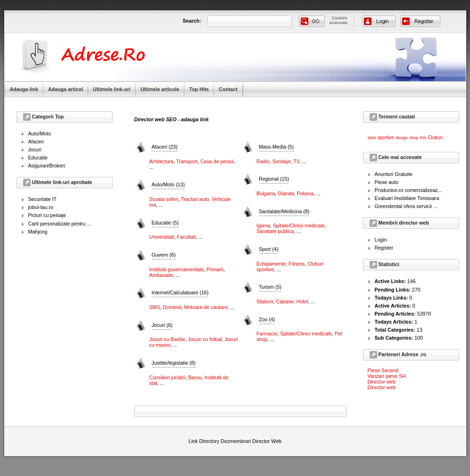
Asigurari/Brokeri (47, 166)
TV (297, 161)
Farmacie (267, 334)
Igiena (263, 225)
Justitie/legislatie (174, 363)
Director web (382, 382)
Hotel (302, 301)
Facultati (186, 237)
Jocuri (35, 150)
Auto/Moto (40, 134)
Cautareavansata (338, 20)
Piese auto (387, 182)
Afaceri (36, 142)
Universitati (162, 237)
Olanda (286, 193)
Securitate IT (42, 199)
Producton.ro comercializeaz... (408, 190)
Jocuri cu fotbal (205, 339)
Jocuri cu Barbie (167, 339)
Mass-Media (276, 147)
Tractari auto (195, 199)
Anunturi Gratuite (394, 174)
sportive (386, 138)
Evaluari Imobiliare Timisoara (407, 198)
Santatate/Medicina (284, 211)
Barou (195, 377)
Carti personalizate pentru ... (60, 224)
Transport (187, 161)
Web (372, 138)
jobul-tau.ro (41, 207)
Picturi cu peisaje (47, 215)
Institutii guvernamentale (177, 269)
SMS (155, 307)
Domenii (172, 307)
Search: (192, 21)
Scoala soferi (164, 199)
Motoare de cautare (206, 307)
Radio (263, 161)
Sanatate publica (275, 231)
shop (414, 138)
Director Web (267, 441)
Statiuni (265, 301)
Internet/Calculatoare (180, 292)
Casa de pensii (217, 161)
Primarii (215, 269)
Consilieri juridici (168, 377)
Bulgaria (266, 193)
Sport (268, 249)
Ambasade (161, 275)
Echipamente (271, 264)
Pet (423, 138)
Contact (228, 89)
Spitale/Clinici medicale (299, 225)
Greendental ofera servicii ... (406, 206)
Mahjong (38, 232)
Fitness (297, 264)
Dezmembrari (236, 441)
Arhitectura (162, 161)
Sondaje (282, 161)
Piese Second (383, 370)
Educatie (38, 158)
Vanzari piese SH (387, 376)
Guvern (164, 255)
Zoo (267, 319)
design (402, 138)
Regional (274, 179)
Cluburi (435, 138)
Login (381, 240)
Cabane (284, 301)
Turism (270, 287)
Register (384, 248)
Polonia (305, 193)
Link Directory (204, 441)
